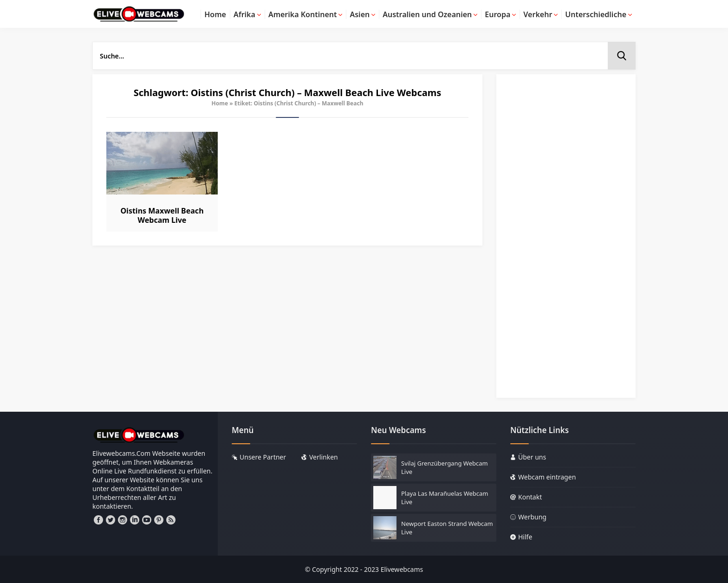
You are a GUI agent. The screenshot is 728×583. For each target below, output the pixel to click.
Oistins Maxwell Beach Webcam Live (162, 215)
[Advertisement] (566, 240)
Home (220, 103)
